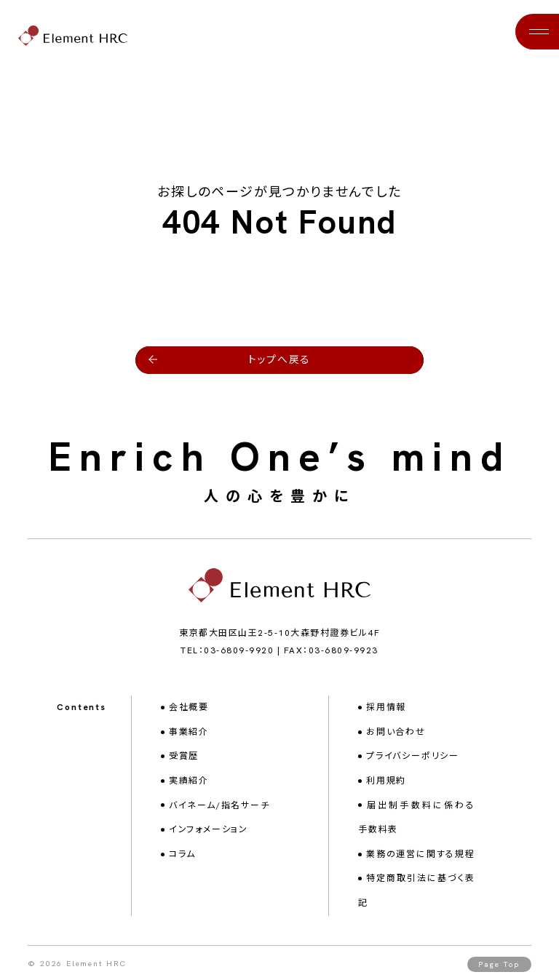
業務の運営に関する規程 (421, 851)
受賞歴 (184, 754)
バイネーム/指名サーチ (219, 802)
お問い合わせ (396, 729)
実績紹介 (189, 778)
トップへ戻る (279, 356)
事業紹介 (189, 729)
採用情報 (386, 704)
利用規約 (386, 778)
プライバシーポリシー (413, 754)
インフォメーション (209, 826)
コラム (182, 851)
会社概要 (189, 704)
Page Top (499, 961)
